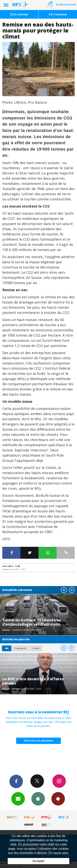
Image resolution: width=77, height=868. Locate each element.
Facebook (16, 781)
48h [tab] (7, 648)
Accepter (38, 861)
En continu (19, 14)
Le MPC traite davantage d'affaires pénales (33, 681)
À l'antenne (58, 14)
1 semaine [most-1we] (20, 648)
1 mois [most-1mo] (36, 648)
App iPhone (38, 799)
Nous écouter (68, 5)
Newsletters (18, 799)
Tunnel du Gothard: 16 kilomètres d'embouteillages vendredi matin (32, 622)
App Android (58, 799)
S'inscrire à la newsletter (38, 741)
